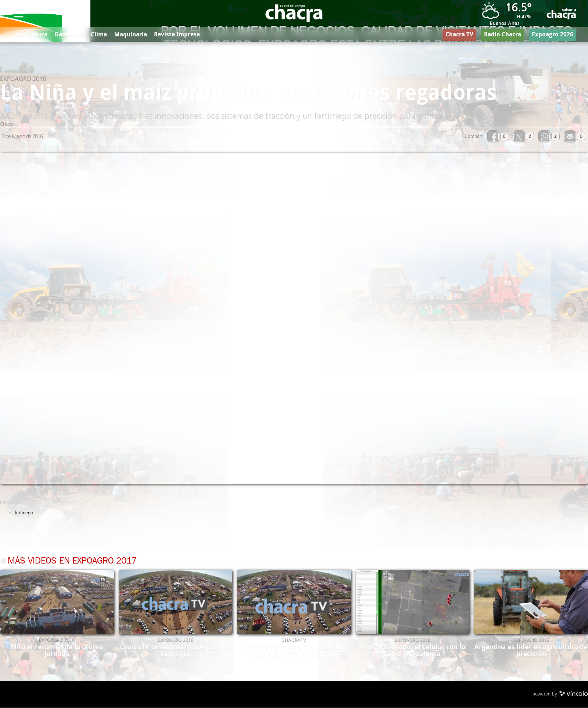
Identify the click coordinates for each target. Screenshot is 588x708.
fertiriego (24, 513)
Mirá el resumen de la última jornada (57, 651)
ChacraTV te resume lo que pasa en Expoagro (175, 651)
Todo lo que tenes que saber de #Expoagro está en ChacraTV (294, 651)
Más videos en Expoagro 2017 (72, 562)
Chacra (6, 125)
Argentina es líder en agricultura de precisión (531, 651)
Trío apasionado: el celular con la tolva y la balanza (413, 651)
